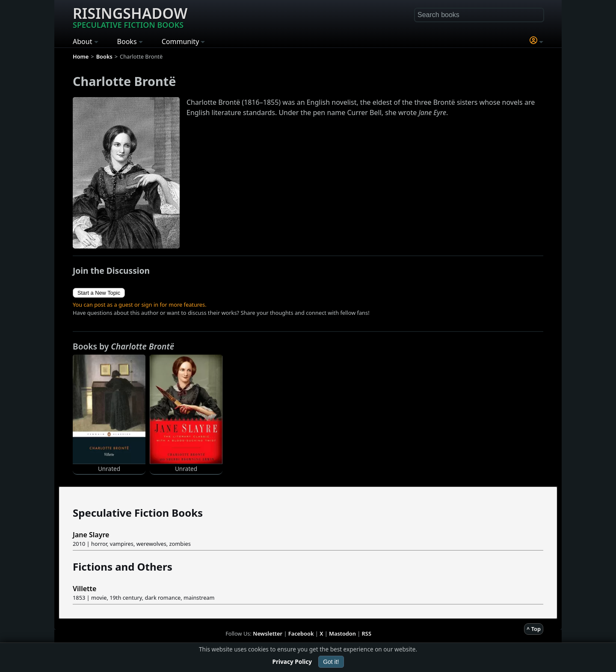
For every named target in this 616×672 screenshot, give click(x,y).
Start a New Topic (99, 293)
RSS (367, 634)
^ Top (534, 629)
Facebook (301, 634)
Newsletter (268, 634)
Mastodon (342, 634)
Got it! (331, 662)
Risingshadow (130, 17)
